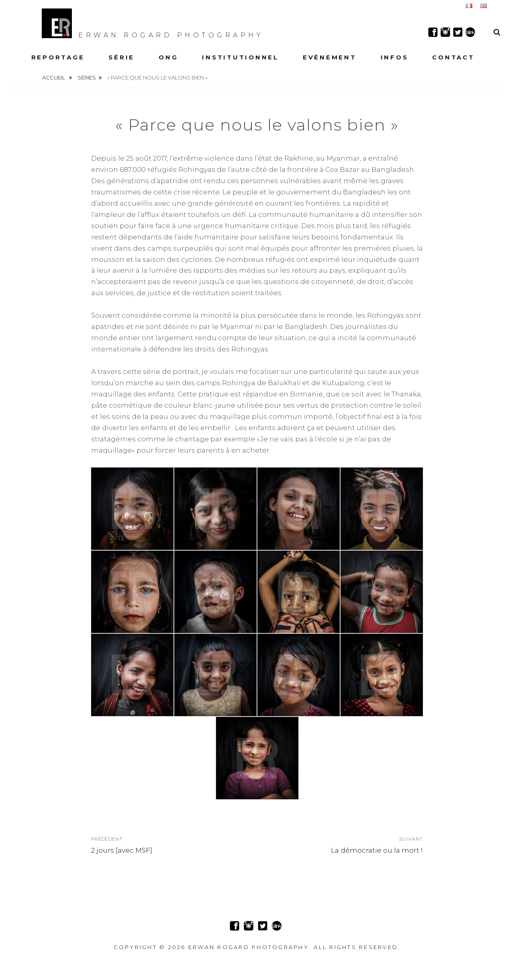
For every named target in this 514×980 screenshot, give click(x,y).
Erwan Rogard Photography (153, 23)
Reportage (58, 57)
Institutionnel (240, 57)
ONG (168, 57)
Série (121, 57)
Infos (395, 57)
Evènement (330, 57)
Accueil (54, 78)
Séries (87, 78)
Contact (453, 57)
